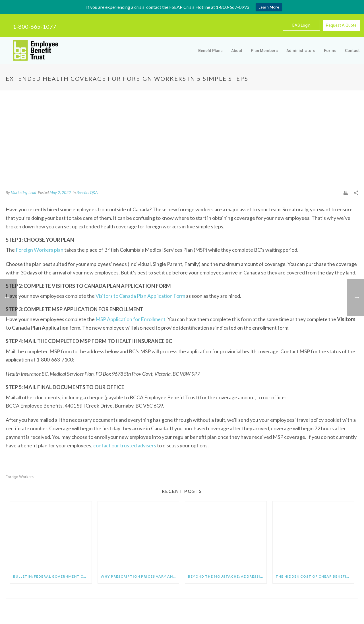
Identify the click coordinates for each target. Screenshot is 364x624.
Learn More (269, 7)
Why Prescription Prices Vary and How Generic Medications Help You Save (140, 576)
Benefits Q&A (87, 192)
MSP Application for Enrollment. (131, 319)
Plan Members (264, 51)
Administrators (301, 51)
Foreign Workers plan (40, 250)
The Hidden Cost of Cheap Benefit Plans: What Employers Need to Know (315, 576)
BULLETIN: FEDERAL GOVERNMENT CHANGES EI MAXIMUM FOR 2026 (52, 576)
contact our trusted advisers (125, 445)
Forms (330, 51)
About (237, 51)
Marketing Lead (23, 192)
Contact (352, 51)
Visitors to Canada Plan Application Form (140, 296)
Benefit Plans (210, 51)
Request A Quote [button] (341, 25)
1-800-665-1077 (35, 26)
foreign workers (20, 477)
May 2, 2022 (60, 192)
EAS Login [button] (301, 25)
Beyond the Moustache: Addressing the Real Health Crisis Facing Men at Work (227, 576)
